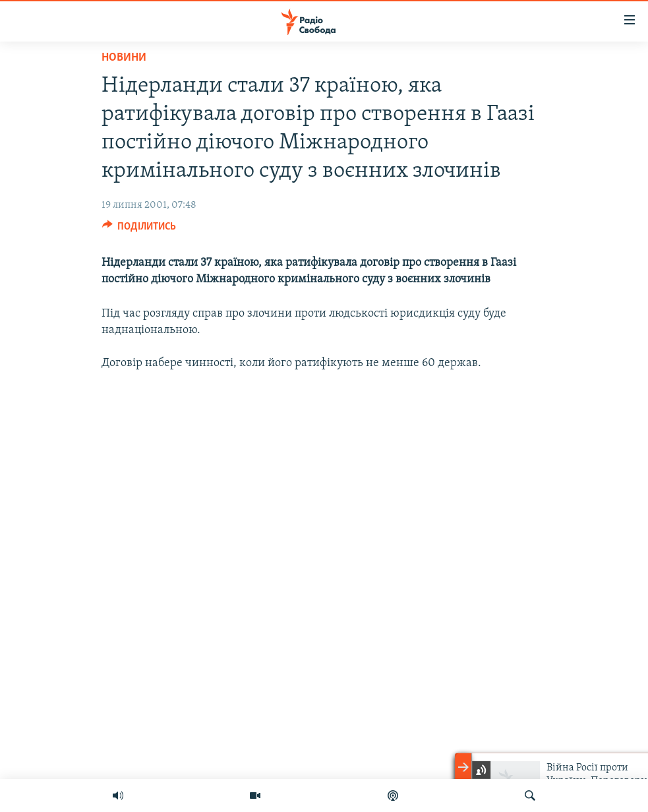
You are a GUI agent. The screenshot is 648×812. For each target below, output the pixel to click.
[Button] (139, 230)
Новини (124, 58)
